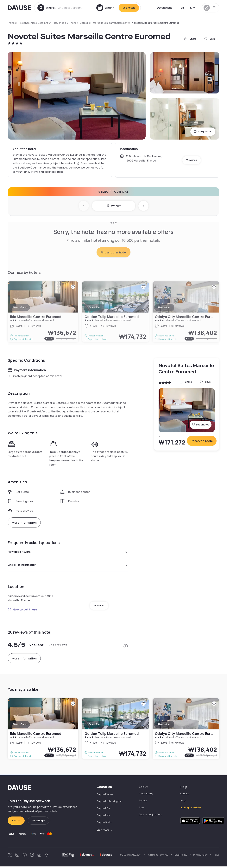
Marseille (85, 23)
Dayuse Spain (104, 824)
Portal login (38, 822)
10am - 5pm (20, 726)
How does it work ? (68, 552)
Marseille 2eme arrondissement (111, 23)
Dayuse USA (103, 810)
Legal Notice (181, 856)
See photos (203, 131)
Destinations (165, 8)
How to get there (22, 611)
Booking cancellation (191, 809)
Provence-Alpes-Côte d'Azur (35, 23)
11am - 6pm (164, 726)
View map (192, 160)
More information (24, 523)
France (12, 23)
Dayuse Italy (103, 817)
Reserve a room (202, 441)
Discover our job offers (150, 816)
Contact (185, 795)
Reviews (143, 802)
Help (183, 802)
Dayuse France (105, 796)
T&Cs (216, 856)
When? (113, 206)
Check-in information (68, 566)
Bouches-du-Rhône (65, 23)
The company (146, 795)
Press (142, 809)
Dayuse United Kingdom (110, 803)
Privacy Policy (200, 856)
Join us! (16, 822)
